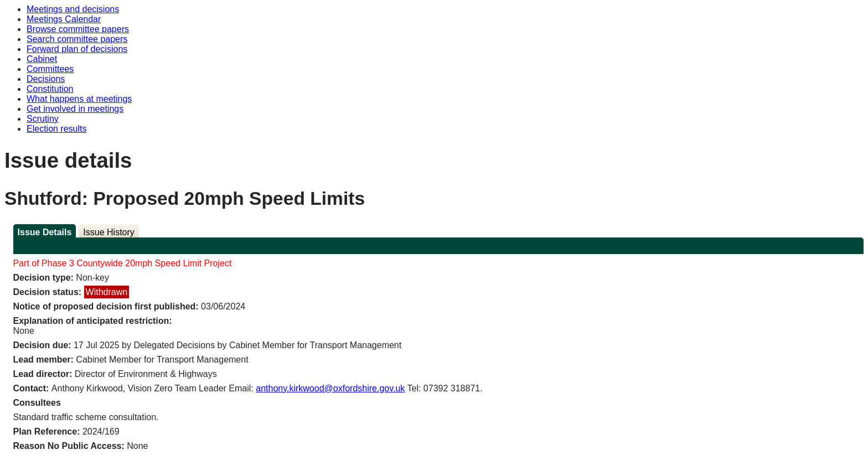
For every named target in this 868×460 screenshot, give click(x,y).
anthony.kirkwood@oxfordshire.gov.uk (330, 388)
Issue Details (45, 232)
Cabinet (42, 59)
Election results (57, 129)
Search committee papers (77, 39)
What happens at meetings (79, 99)
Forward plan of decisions (77, 49)
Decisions (46, 79)
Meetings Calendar (64, 19)
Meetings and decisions (73, 9)
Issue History (108, 232)
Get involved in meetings (75, 109)
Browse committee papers (78, 29)
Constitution (50, 89)
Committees (50, 69)
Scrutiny (43, 119)
